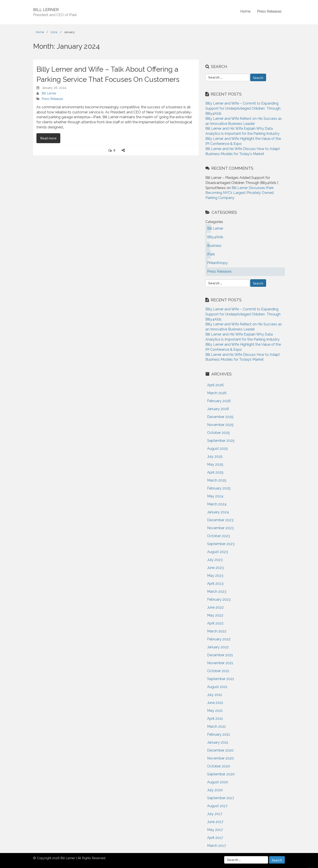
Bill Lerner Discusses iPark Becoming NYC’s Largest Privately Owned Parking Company (239, 193)
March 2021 (217, 726)
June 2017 (215, 822)
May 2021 (215, 711)
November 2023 (220, 528)
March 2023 (217, 591)
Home (245, 11)
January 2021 (218, 742)
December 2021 (220, 655)
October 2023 (219, 536)
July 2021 (215, 695)
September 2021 (221, 679)
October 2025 (219, 433)
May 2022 (215, 615)
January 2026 (218, 409)
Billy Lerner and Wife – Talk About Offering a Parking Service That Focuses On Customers (108, 74)
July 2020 (215, 790)
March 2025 (217, 480)
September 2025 (221, 441)
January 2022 (218, 647)
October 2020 (219, 766)
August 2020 (218, 782)
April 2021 (215, 719)
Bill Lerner (49, 93)
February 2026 (219, 401)
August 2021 (217, 687)
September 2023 (221, 544)
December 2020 (220, 750)
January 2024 (218, 512)
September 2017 (221, 798)
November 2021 (220, 663)
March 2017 (217, 846)
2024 (54, 32)
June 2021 (215, 703)
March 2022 (217, 631)
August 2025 (218, 449)
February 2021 (219, 734)
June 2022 (215, 607)
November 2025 (220, 425)
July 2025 (215, 456)
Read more (50, 138)
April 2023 (215, 584)
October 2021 (218, 671)
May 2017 (215, 830)
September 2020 (221, 774)
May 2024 (215, 496)
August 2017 (217, 806)
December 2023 (220, 520)
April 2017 (215, 838)
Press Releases (269, 11)
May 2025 (215, 464)
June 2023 (215, 568)
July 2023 (215, 560)
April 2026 (215, 385)
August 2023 (218, 552)
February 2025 (219, 488)
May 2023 (215, 576)
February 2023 (219, 599)
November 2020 (221, 758)
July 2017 (215, 814)
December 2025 (220, 417)
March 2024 (217, 504)
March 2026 (217, 393)
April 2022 (215, 623)
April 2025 (215, 472)
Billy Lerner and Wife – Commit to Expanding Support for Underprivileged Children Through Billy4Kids (243, 108)
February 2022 (219, 639)
